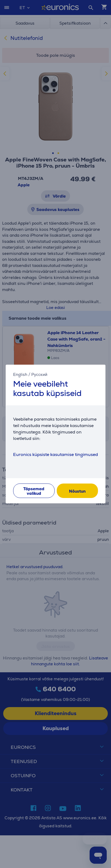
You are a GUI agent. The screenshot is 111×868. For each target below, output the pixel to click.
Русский (39, 374)
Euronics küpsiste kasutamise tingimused (55, 454)
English (20, 374)
